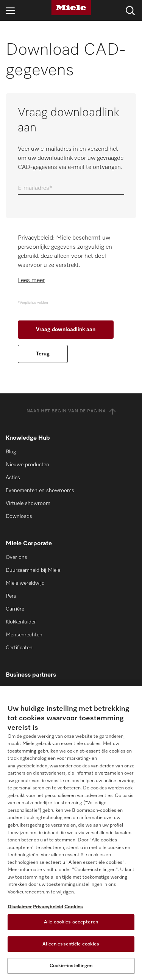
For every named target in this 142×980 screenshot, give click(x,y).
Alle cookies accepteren (71, 922)
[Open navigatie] (10, 10)
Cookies (74, 907)
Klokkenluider (21, 622)
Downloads (19, 516)
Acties (13, 478)
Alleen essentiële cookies (71, 944)
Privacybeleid (48, 907)
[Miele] (71, 8)
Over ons (16, 557)
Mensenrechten (24, 635)
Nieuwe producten (27, 465)
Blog (11, 452)
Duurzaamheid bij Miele (33, 570)
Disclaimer (20, 907)
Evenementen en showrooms (40, 491)
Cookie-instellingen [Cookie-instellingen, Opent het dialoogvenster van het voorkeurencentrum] (71, 966)
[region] (71, 833)
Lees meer (31, 281)
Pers (11, 596)
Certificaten (19, 648)
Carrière (15, 609)
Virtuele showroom (28, 503)
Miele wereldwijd (25, 583)
